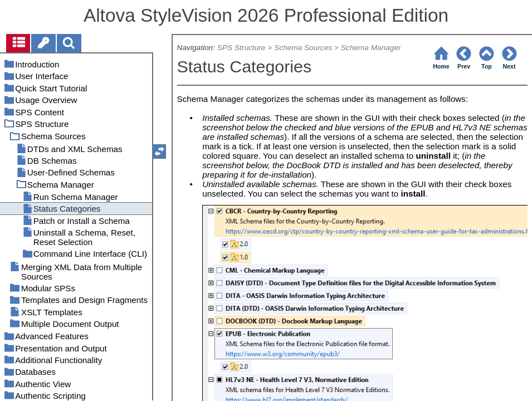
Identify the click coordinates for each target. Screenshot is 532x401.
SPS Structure (241, 48)
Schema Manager (371, 48)
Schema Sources (303, 48)
